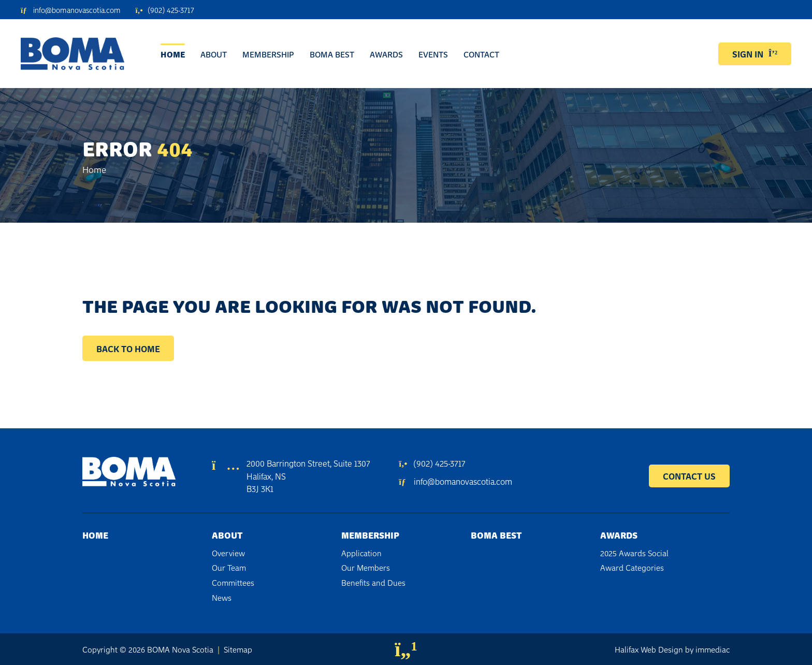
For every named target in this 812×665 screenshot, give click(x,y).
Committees (233, 582)
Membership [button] (268, 54)
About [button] (214, 54)
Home (173, 54)
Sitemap (238, 649)
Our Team (229, 567)
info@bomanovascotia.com (455, 481)
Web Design (662, 649)
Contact (481, 54)
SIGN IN (755, 54)
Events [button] (433, 54)
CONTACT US (689, 476)
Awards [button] (386, 54)
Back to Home (128, 348)
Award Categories (632, 567)
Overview (228, 553)
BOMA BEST (332, 54)
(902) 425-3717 (432, 463)
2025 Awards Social (634, 553)
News (222, 597)
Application (361, 553)
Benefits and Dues (373, 582)
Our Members (366, 567)
